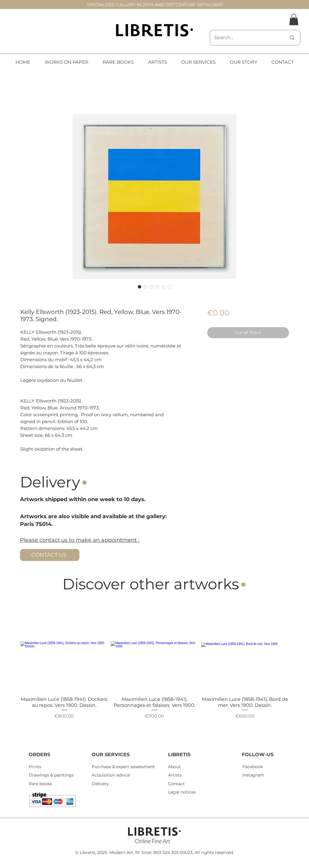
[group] (155, 669)
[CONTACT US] (50, 555)
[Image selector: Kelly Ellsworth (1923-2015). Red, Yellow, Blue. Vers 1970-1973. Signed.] (140, 287)
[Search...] (246, 38)
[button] (294, 19)
